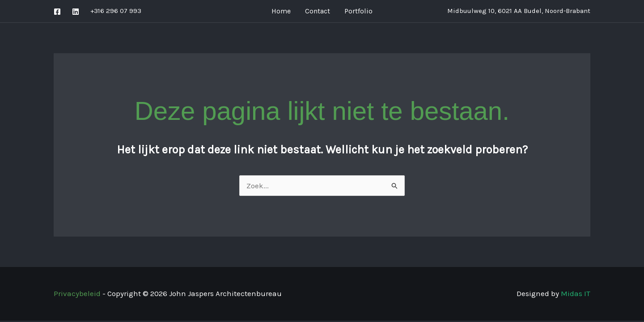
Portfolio (358, 11)
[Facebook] (57, 12)
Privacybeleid (77, 293)
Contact (318, 11)
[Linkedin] (76, 12)
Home (281, 11)
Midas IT (576, 293)
